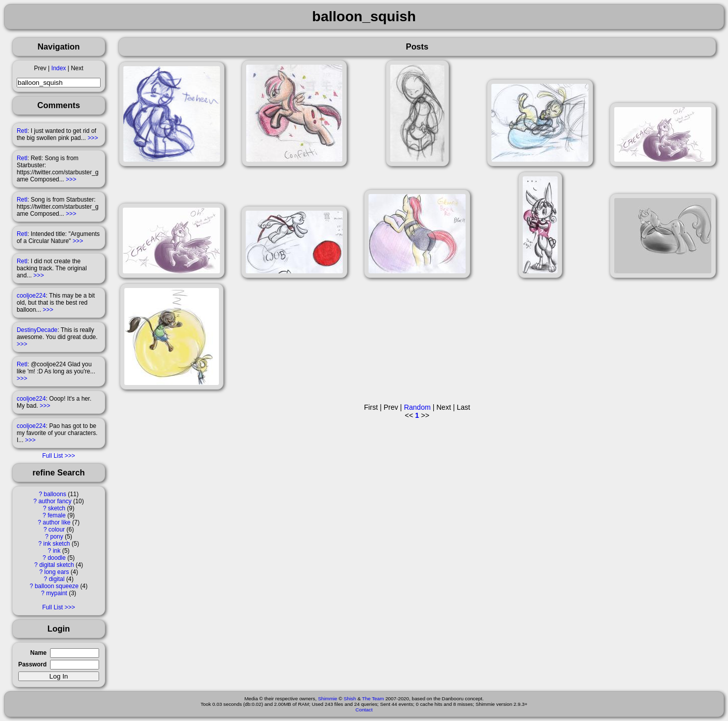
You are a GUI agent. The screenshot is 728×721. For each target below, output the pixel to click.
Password (32, 664)
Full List (52, 456)
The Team (373, 699)
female (57, 515)
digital (56, 579)
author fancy (55, 501)
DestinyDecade (37, 330)
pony (57, 537)
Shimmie (328, 699)
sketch (57, 508)
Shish (350, 699)
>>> (93, 138)
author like (57, 522)
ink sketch (57, 544)
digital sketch (57, 565)
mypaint (57, 593)
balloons (55, 494)
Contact (364, 710)
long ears (57, 572)
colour (57, 530)
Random (417, 407)
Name (38, 653)
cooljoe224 (31, 296)
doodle (57, 558)
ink (56, 551)
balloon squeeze (57, 586)
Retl (22, 131)
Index (58, 68)
